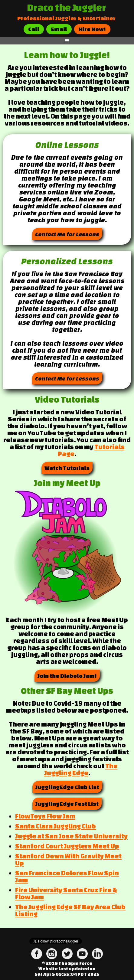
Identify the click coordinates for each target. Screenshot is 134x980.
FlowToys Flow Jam (45, 816)
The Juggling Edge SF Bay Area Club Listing (70, 910)
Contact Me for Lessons (67, 234)
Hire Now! (92, 29)
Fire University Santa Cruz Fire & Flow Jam (66, 893)
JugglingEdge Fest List (67, 804)
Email (59, 29)
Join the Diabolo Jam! (67, 676)
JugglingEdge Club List (67, 787)
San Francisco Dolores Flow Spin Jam (67, 876)
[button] (67, 41)
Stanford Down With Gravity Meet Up (68, 859)
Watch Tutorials (67, 468)
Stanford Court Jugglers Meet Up (67, 846)
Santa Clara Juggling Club (56, 826)
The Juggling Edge (81, 769)
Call (34, 29)
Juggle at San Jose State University (71, 836)
